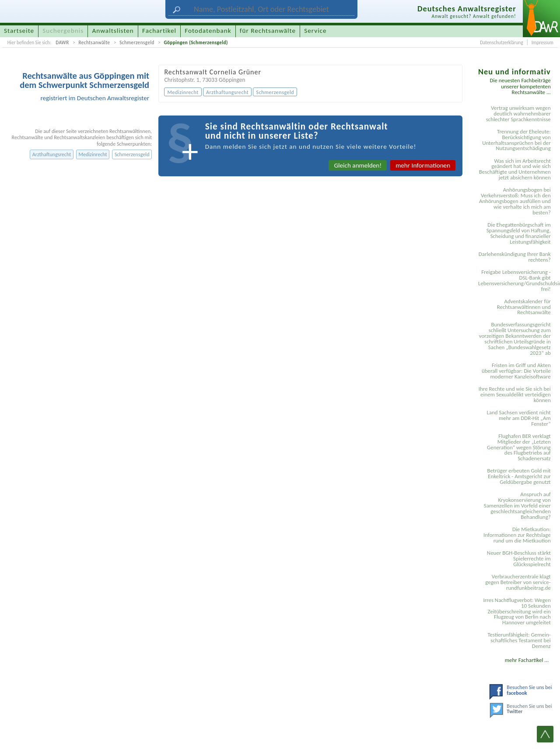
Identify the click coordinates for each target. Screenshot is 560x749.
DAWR (62, 42)
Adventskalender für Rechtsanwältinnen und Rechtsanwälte (524, 307)
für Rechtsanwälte (268, 31)
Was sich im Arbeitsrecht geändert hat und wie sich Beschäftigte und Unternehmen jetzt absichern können (515, 169)
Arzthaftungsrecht (52, 154)
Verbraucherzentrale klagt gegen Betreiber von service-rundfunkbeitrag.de (518, 582)
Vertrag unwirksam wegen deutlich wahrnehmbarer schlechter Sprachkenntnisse (518, 114)
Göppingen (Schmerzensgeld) (196, 42)
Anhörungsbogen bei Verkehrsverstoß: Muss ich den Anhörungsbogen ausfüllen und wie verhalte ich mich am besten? (515, 201)
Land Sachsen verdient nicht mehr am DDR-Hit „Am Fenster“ (518, 418)
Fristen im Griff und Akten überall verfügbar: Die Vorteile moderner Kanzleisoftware (516, 371)
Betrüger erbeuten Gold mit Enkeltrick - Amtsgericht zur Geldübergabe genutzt (519, 476)
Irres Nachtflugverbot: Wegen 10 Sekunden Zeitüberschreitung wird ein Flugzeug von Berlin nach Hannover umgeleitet (517, 611)
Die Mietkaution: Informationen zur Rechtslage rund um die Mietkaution (517, 535)
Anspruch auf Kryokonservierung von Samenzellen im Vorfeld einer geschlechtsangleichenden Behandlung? (517, 506)
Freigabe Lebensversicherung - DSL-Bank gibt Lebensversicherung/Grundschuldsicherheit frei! (516, 280)
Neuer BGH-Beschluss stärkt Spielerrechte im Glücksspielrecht (519, 558)
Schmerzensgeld (137, 42)
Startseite (19, 31)
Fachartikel (159, 31)
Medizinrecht (93, 154)
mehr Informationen (423, 165)
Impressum (542, 42)
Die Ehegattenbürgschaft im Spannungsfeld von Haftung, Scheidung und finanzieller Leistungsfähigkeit (519, 233)
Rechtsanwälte (94, 42)
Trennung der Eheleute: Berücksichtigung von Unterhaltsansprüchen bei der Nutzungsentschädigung (516, 140)
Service (315, 31)
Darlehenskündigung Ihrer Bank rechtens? (515, 257)
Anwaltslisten (113, 31)
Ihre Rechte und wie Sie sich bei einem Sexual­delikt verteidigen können (515, 394)
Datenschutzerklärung (501, 42)
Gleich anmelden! (358, 165)
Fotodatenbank (208, 31)
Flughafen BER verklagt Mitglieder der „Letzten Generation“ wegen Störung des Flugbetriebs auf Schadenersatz (519, 447)
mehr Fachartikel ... (527, 660)
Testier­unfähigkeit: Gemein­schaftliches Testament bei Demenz (519, 640)
